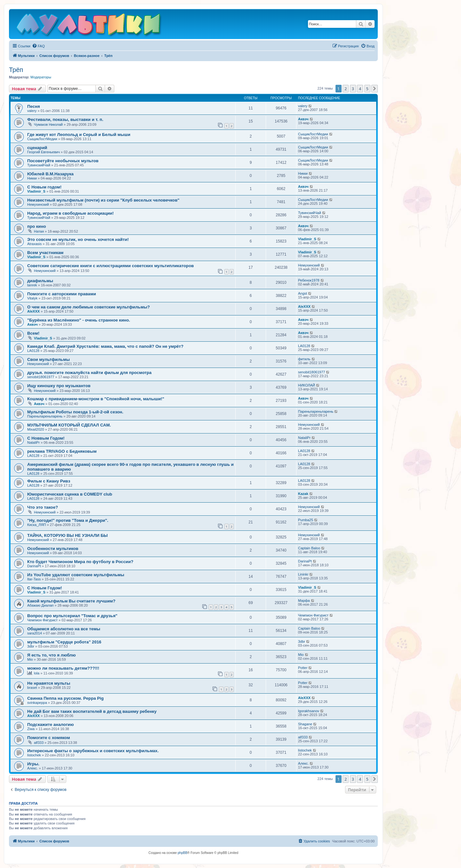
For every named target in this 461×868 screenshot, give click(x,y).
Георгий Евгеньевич (44, 152)
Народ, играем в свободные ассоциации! (70, 213)
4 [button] (360, 89)
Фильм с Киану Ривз (49, 481)
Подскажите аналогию (51, 725)
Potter (303, 668)
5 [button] (367, 89)
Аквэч (303, 119)
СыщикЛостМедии (42, 139)
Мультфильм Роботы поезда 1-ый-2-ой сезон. (75, 412)
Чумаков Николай (48, 124)
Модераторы (41, 77)
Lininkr (303, 574)
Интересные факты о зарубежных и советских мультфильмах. (93, 751)
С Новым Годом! (45, 588)
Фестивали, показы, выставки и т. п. (65, 119)
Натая (39, 231)
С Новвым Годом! (46, 438)
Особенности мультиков (53, 549)
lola (37, 673)
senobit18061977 (41, 377)
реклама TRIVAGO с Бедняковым (62, 451)
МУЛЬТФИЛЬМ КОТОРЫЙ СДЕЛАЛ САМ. (69, 425)
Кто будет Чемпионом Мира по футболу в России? (80, 562)
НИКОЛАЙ (307, 385)
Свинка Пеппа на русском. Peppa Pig (65, 698)
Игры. (33, 764)
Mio (30, 659)
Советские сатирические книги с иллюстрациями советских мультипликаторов (110, 266)
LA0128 (33, 351)
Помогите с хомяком (49, 738)
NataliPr (33, 442)
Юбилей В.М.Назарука (50, 174)
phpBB (182, 853)
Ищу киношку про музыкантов (59, 386)
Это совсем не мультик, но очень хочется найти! (78, 239)
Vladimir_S (36, 191)
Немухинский (38, 204)
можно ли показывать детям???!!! (63, 668)
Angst (303, 293)
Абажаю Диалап (40, 605)
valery (32, 111)
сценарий (37, 148)
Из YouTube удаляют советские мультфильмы (76, 575)
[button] (375, 89)
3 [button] (353, 89)
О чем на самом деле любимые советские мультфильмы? (89, 307)
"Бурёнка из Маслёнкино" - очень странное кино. (79, 320)
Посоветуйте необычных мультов (63, 161)
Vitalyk (32, 298)
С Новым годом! (44, 187)
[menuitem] (38, 46)
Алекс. (32, 768)
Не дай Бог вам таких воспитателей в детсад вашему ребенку (92, 711)
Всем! (33, 333)
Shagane (305, 724)
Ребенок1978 (309, 280)
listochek (34, 755)
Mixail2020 (36, 429)
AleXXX (33, 311)
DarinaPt (34, 566)
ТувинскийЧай (39, 165)
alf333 (39, 743)
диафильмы (40, 281)
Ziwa (31, 729)
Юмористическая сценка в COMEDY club (70, 494)
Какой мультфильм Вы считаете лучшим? (71, 601)
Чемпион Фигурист (42, 620)
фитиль (304, 359)
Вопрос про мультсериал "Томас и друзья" (72, 616)
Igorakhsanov (309, 711)
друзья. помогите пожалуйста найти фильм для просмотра (89, 373)
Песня (34, 106)
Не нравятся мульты (49, 683)
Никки (32, 178)
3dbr (31, 646)
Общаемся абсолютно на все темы (64, 629)
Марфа (304, 601)
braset (32, 688)
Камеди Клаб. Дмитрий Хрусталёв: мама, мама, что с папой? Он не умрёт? (105, 346)
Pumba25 (306, 520)
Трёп (16, 70)
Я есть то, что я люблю (51, 655)
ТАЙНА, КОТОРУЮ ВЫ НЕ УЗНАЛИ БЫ (68, 535)
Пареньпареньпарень (45, 416)
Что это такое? (43, 507)
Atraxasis (34, 244)
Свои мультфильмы (49, 359)
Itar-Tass (34, 579)
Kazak (303, 494)
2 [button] (346, 89)
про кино (36, 226)
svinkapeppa (37, 703)
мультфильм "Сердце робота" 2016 (64, 642)
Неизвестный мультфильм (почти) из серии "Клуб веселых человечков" (103, 200)
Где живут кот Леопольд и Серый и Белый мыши (79, 135)
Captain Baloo (309, 548)
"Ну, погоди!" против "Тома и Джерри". (68, 520)
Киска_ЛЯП (36, 525)
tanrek (32, 285)
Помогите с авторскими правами (62, 294)
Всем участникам (45, 253)
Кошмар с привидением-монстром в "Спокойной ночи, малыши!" (96, 399)
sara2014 (35, 633)
